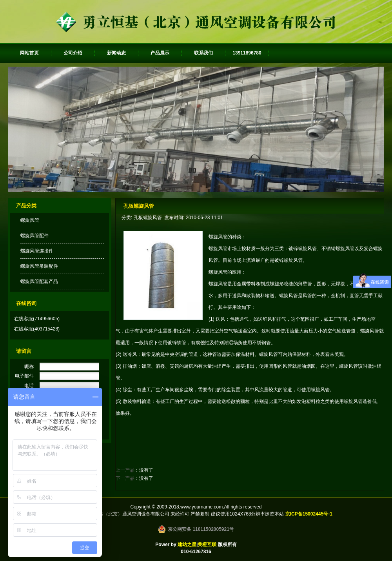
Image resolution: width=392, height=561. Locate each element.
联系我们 (203, 53)
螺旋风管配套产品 (39, 281)
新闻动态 (116, 53)
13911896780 (247, 53)
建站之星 (187, 545)
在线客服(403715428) (37, 329)
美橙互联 (207, 545)
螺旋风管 (30, 220)
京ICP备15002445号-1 (309, 514)
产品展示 (160, 53)
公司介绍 (73, 53)
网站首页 (29, 53)
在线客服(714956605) (37, 319)
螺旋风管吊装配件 (39, 266)
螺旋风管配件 (34, 236)
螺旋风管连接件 (37, 251)
